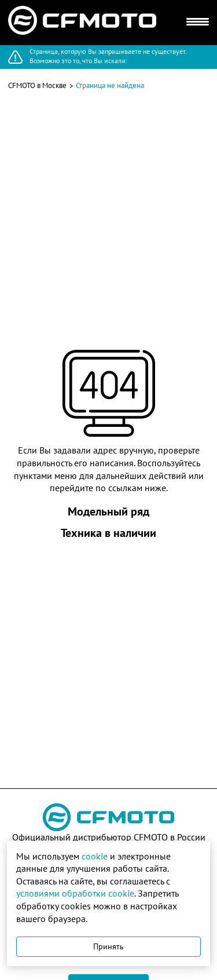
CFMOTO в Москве (37, 85)
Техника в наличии (108, 533)
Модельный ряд (108, 511)
